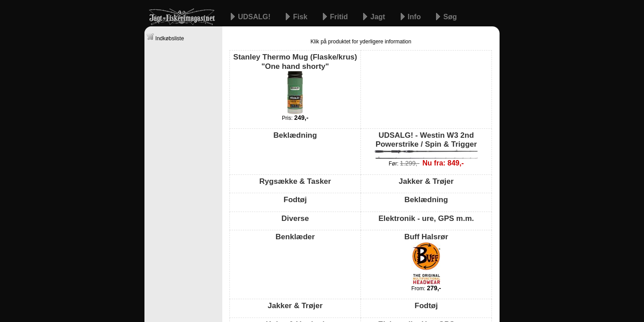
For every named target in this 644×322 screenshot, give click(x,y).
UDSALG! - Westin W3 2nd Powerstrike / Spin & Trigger (426, 145)
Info (415, 17)
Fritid (340, 17)
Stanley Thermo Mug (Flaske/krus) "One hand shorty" (295, 83)
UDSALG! (255, 17)
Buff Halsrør (426, 258)
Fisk (301, 17)
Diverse (295, 218)
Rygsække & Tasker (295, 181)
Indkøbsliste (165, 37)
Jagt (379, 17)
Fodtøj (295, 200)
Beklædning (295, 135)
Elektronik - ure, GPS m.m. (426, 218)
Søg (450, 17)
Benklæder (295, 237)
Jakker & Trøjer (426, 181)
